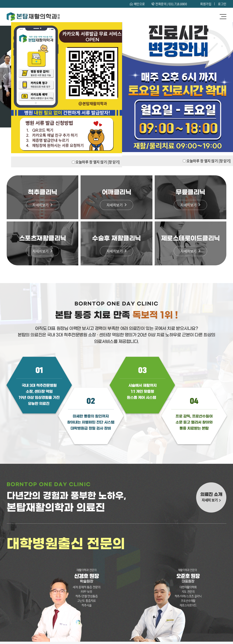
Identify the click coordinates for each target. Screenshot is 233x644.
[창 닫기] (224, 161)
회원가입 (206, 4)
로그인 (222, 4)
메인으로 (139, 4)
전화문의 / (171, 4)
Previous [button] (4, 76)
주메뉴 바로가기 (0, 0)
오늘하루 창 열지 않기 (201, 161)
